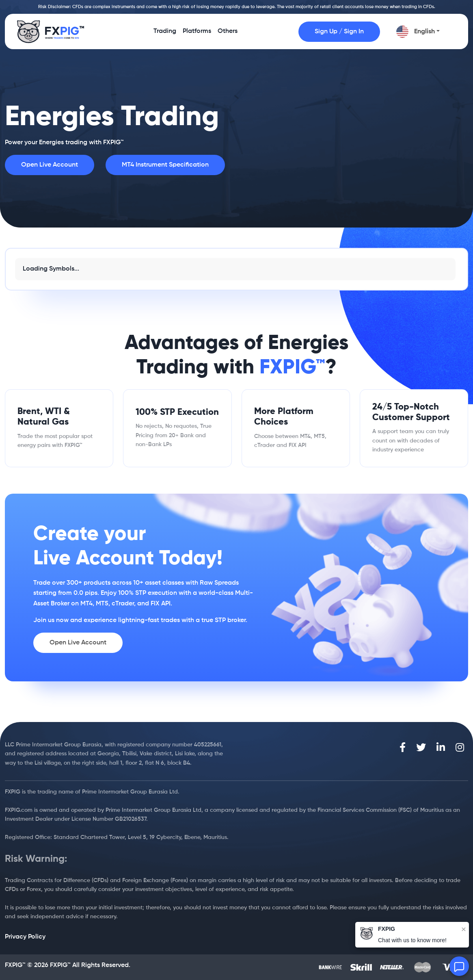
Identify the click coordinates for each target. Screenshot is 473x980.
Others (228, 34)
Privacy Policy (25, 937)
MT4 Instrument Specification (165, 165)
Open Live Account (50, 165)
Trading (165, 34)
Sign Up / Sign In (339, 32)
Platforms (197, 34)
